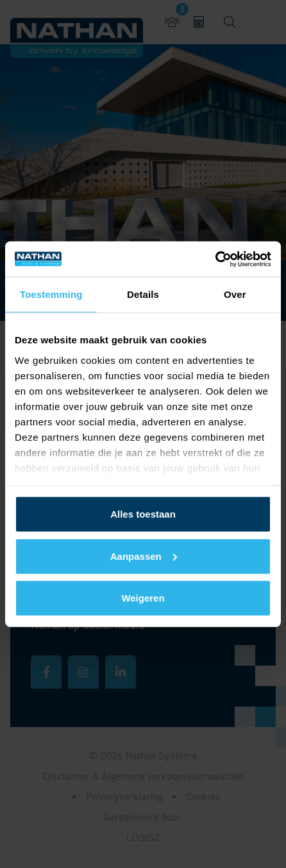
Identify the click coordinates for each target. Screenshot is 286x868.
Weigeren (143, 598)
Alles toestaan (143, 514)
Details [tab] (143, 294)
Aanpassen (144, 556)
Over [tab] (235, 294)
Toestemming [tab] (51, 294)
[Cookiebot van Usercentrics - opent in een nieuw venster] (215, 259)
